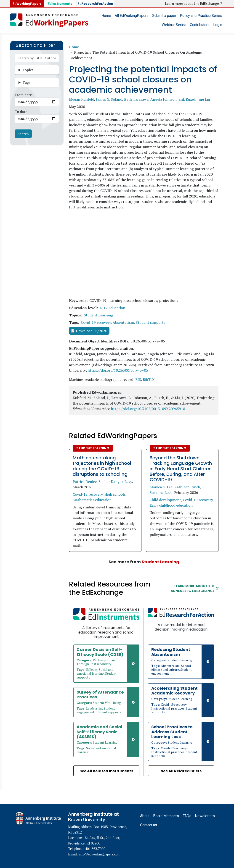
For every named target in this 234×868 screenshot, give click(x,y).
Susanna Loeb (161, 492)
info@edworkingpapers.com (100, 854)
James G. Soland (109, 99)
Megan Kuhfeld (82, 99)
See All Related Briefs (181, 771)
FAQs (187, 816)
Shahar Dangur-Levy (115, 481)
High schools (115, 494)
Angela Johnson (164, 99)
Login (218, 25)
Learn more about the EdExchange (194, 4)
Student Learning (98, 315)
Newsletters (205, 816)
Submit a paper (164, 16)
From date (23, 95)
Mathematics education (92, 500)
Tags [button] (26, 82)
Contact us (149, 825)
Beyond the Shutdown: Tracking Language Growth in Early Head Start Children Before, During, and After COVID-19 (181, 469)
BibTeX (149, 379)
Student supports (150, 322)
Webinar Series (174, 25)
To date (21, 112)
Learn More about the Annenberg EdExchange (195, 588)
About (145, 816)
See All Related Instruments (106, 771)
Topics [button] (28, 70)
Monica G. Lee (161, 487)
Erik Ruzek (187, 99)
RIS (138, 379)
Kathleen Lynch (187, 487)
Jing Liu (204, 99)
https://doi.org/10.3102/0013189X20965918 (148, 409)
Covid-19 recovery (96, 322)
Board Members (166, 816)
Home (106, 16)
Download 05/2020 (92, 331)
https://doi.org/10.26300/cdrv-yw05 (118, 370)
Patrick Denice (85, 481)
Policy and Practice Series (201, 16)
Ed (60, 4)
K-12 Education (112, 308)
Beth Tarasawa (136, 99)
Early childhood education (171, 505)
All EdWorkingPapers (132, 16)
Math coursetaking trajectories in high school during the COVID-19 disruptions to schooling (102, 466)
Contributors (200, 25)
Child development (165, 500)
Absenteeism (123, 322)
